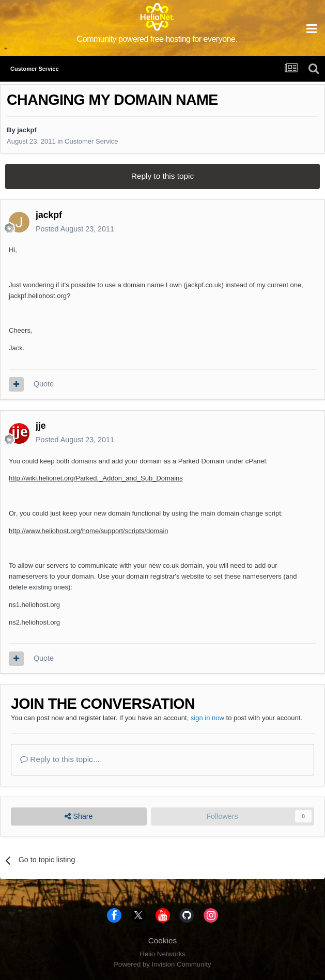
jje (41, 426)
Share (79, 816)
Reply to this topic (162, 176)
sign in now (207, 718)
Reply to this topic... (60, 759)
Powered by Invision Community (162, 964)
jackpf (27, 130)
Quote (44, 384)
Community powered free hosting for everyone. (157, 39)
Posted (75, 229)
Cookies (163, 940)
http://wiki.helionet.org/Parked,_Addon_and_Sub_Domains (96, 478)
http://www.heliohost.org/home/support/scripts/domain (89, 531)
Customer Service (91, 141)
